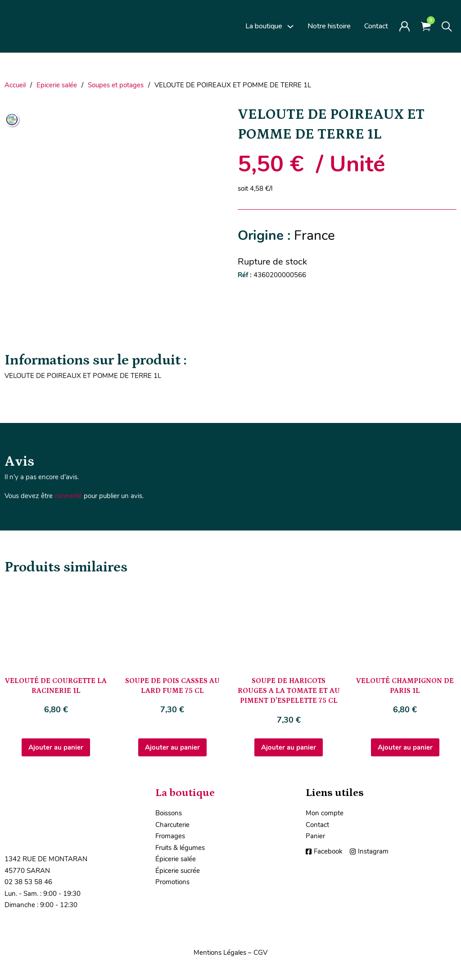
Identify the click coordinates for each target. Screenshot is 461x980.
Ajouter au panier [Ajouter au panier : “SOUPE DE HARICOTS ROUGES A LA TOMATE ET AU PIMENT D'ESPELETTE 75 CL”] (289, 747)
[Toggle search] (447, 27)
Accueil (15, 85)
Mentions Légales (220, 953)
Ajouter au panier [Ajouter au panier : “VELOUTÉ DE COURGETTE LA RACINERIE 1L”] (56, 747)
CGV (260, 953)
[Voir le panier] (426, 26)
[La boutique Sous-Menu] (290, 27)
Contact (376, 26)
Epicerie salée (57, 85)
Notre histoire (329, 26)
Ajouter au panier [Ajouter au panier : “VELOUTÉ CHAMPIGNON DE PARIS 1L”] (405, 747)
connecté (68, 496)
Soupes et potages (116, 85)
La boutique (264, 26)
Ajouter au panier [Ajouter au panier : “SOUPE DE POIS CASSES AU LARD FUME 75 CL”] (172, 747)
